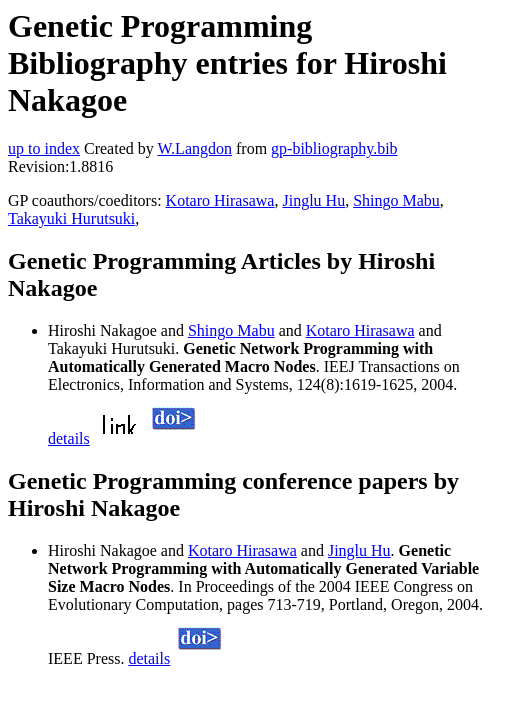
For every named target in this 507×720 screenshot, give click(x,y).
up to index (44, 148)
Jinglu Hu (313, 200)
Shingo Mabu (396, 200)
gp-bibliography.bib (334, 148)
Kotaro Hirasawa (220, 200)
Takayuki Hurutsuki (71, 218)
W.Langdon (194, 148)
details (69, 438)
